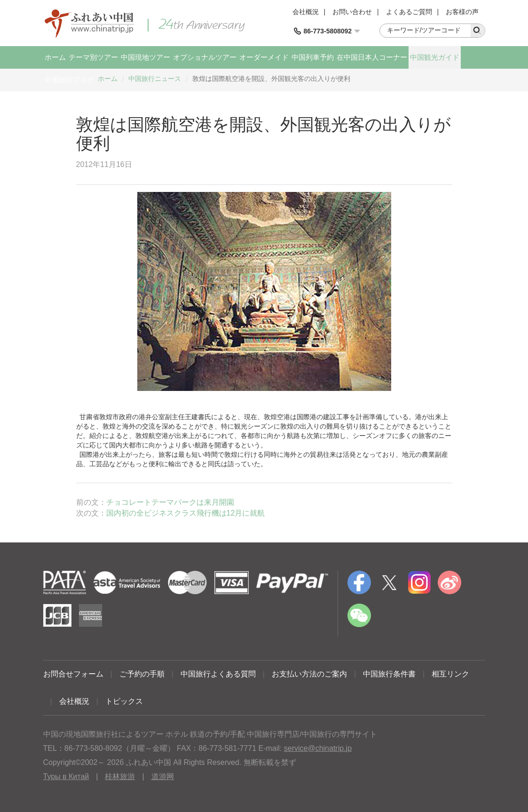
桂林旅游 (120, 776)
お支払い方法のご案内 (309, 674)
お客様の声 (462, 12)
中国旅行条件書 (389, 674)
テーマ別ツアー (93, 57)
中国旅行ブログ (69, 80)
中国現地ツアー (146, 57)
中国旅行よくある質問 (218, 674)
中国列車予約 (313, 57)
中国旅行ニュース (155, 79)
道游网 (163, 776)
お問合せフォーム (73, 674)
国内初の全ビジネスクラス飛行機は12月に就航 (186, 513)
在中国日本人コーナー (372, 57)
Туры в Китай (66, 776)
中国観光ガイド (435, 57)
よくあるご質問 (409, 12)
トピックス (124, 701)
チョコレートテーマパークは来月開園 (170, 502)
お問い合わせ (352, 12)
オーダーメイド (264, 57)
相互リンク (450, 674)
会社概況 (306, 12)
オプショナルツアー (205, 57)
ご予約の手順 (142, 674)
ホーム (55, 57)
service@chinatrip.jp (318, 748)
